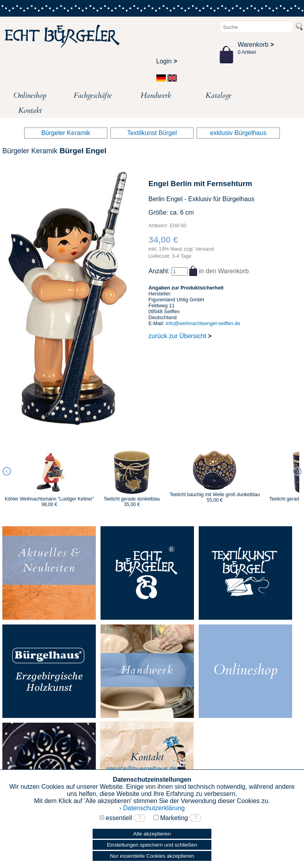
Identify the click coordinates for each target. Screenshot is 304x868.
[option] (49, 475)
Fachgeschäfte (93, 95)
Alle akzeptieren (152, 834)
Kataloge (218, 95)
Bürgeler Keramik (66, 133)
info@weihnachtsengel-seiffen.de (203, 323)
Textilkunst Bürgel (152, 133)
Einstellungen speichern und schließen (152, 845)
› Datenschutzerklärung (152, 808)
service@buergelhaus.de (142, 769)
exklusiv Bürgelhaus (238, 133)
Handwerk (156, 95)
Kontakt (30, 110)
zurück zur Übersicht (180, 336)
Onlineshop (30, 95)
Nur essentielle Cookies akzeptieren (152, 856)
